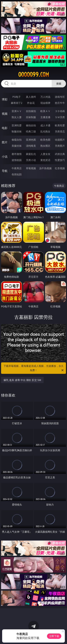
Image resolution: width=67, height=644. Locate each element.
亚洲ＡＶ (17, 111)
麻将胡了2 (17, 103)
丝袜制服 (31, 117)
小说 (5, 157)
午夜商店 (17, 168)
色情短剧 (17, 174)
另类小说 (31, 160)
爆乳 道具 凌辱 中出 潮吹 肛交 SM (22, 380)
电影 (5, 128)
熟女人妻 (17, 117)
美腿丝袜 (17, 146)
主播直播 (45, 117)
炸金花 (31, 103)
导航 (5, 171)
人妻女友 (45, 154)
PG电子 (17, 97)
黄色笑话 (45, 160)
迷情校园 (17, 160)
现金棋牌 (45, 103)
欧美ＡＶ (45, 111)
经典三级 (31, 131)
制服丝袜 (17, 131)
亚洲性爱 (17, 125)
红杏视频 (60, 168)
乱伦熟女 (45, 131)
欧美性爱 (60, 125)
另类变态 (60, 131)
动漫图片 (60, 140)
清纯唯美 (31, 146)
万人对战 (45, 97)
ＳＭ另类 (60, 117)
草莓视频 (31, 168)
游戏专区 (60, 97)
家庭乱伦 (31, 154)
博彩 (5, 99)
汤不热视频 (45, 168)
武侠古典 (60, 154)
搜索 (59, 84)
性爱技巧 (60, 160)
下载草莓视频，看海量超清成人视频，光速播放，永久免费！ (34, 368)
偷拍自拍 (31, 125)
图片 (5, 142)
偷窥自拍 (17, 140)
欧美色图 (45, 140)
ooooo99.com (34, 75)
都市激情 (17, 154)
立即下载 (54, 636)
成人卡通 (45, 125)
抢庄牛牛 (60, 103)
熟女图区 (45, 146)
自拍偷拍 (31, 111)
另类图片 (60, 146)
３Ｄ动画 (60, 111)
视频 (5, 114)
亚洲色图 (31, 140)
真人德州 (31, 97)
